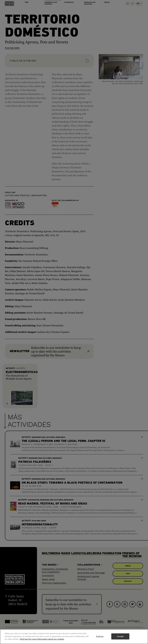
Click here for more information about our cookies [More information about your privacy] (42, 642)
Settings (100, 639)
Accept (120, 639)
